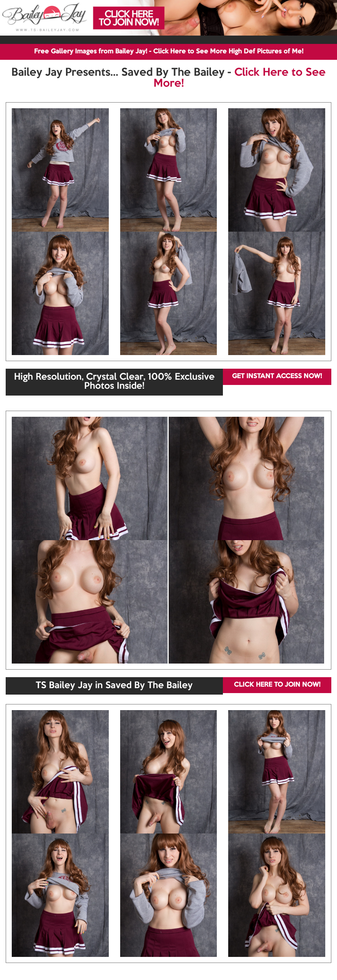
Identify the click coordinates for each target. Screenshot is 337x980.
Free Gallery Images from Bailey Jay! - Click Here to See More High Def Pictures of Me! (169, 52)
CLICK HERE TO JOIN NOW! (277, 685)
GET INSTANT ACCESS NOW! (277, 376)
